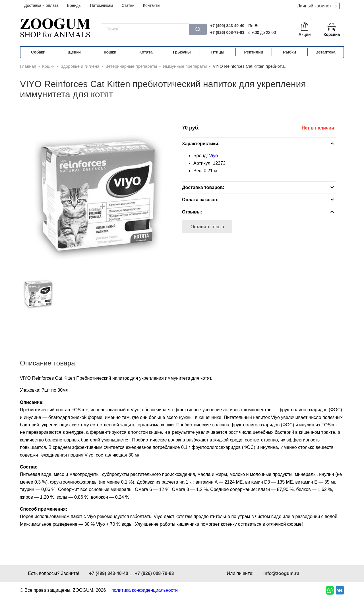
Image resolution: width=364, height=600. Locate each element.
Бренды (74, 5)
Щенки (74, 52)
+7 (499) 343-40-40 (227, 26)
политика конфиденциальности (145, 590)
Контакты (152, 5)
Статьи (128, 5)
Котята (146, 52)
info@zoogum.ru (281, 573)
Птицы (218, 52)
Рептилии (254, 52)
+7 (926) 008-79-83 (227, 32)
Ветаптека (325, 52)
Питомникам (102, 5)
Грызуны (182, 52)
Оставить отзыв (207, 227)
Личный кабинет (318, 6)
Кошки (110, 52)
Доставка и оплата (41, 5)
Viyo (213, 156)
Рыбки (289, 52)
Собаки (38, 52)
